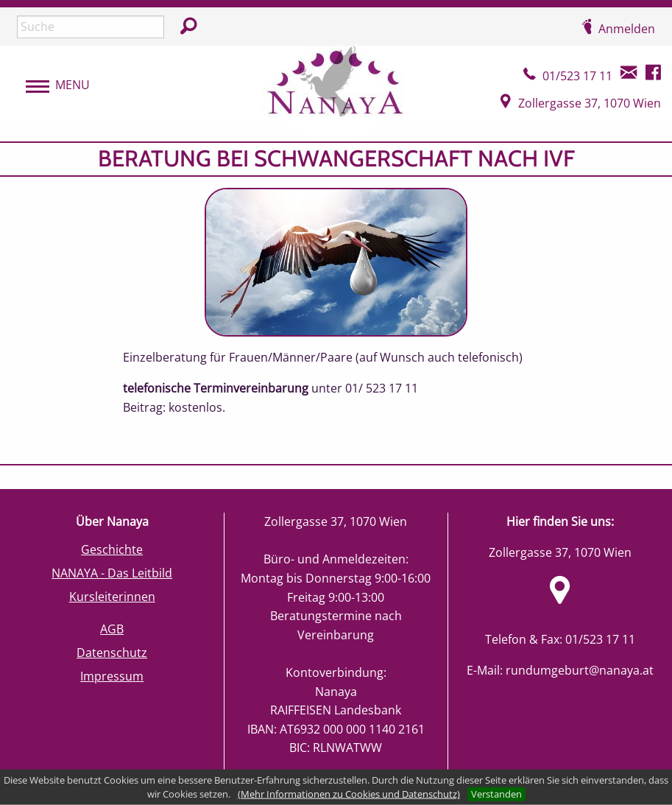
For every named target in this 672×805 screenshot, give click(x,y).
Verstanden (496, 794)
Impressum (112, 676)
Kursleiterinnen (112, 597)
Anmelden (627, 29)
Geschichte (112, 549)
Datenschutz (112, 653)
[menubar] (50, 85)
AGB (112, 629)
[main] (336, 303)
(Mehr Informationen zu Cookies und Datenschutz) (349, 794)
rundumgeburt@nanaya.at (580, 670)
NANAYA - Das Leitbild (112, 573)
